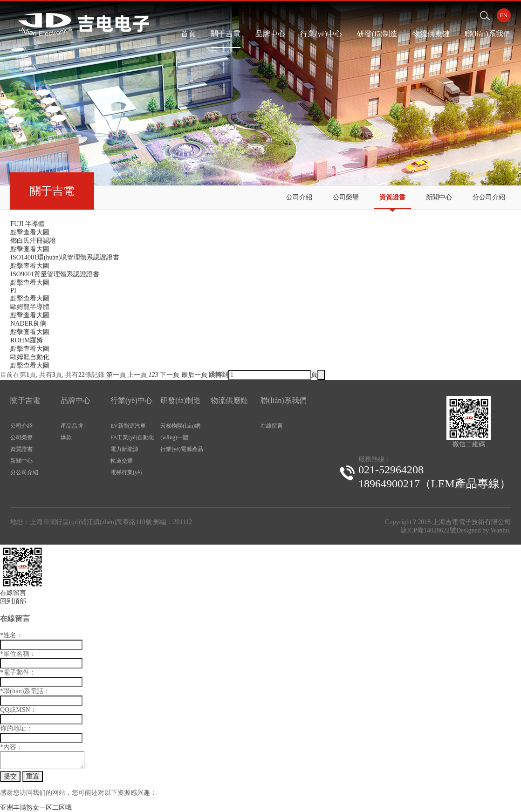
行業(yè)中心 (321, 34)
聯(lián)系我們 (488, 34)
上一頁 (137, 375)
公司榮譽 (346, 197)
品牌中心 (270, 34)
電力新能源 (124, 449)
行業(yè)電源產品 (182, 449)
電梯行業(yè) (126, 472)
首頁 (188, 34)
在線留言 (272, 426)
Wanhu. (501, 530)
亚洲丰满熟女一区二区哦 (36, 808)
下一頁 (170, 375)
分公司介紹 (489, 197)
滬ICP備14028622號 (428, 530)
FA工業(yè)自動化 (132, 437)
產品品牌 (72, 426)
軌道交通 (122, 461)
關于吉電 (226, 34)
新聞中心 (439, 197)
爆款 (66, 437)
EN (504, 15)
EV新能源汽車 (128, 426)
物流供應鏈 (431, 34)
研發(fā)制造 (377, 34)
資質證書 (392, 197)
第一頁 (116, 375)
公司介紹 (299, 197)
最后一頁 (194, 375)
